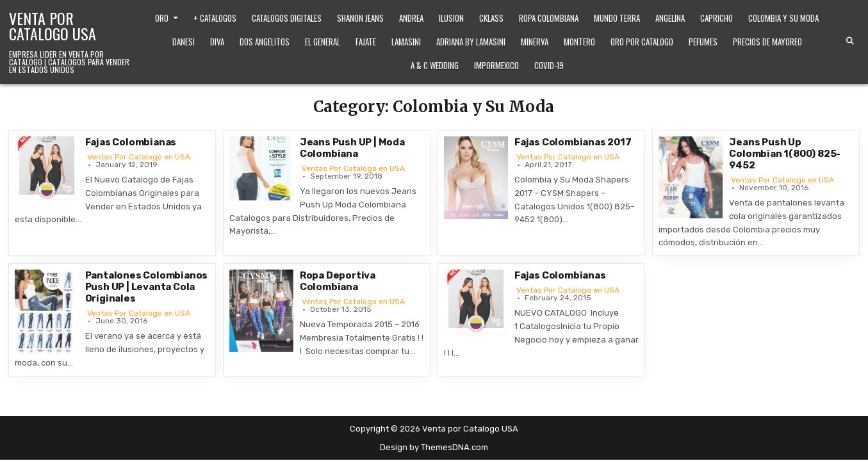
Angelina (670, 18)
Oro (162, 18)
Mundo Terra (617, 18)
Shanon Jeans (360, 18)
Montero (579, 42)
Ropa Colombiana (549, 18)
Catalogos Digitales (287, 18)
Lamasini (406, 42)
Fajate (366, 42)
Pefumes (703, 42)
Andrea (411, 18)
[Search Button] (850, 41)
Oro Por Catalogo (642, 42)
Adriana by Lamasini (471, 42)
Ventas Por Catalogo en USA (139, 157)
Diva (217, 42)
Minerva (535, 42)
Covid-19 (549, 65)
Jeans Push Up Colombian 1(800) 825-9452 (785, 154)
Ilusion (451, 18)
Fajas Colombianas (131, 142)
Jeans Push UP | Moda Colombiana (352, 148)
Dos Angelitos (265, 42)
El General (323, 42)
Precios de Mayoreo (767, 42)
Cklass (491, 18)
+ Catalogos (215, 18)
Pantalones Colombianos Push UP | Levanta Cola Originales (147, 287)
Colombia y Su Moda (783, 18)
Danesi (184, 42)
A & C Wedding (435, 65)
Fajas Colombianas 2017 (573, 142)
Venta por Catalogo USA (53, 26)
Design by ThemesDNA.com (434, 447)
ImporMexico (496, 65)
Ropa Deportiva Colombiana (338, 281)
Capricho (717, 18)
